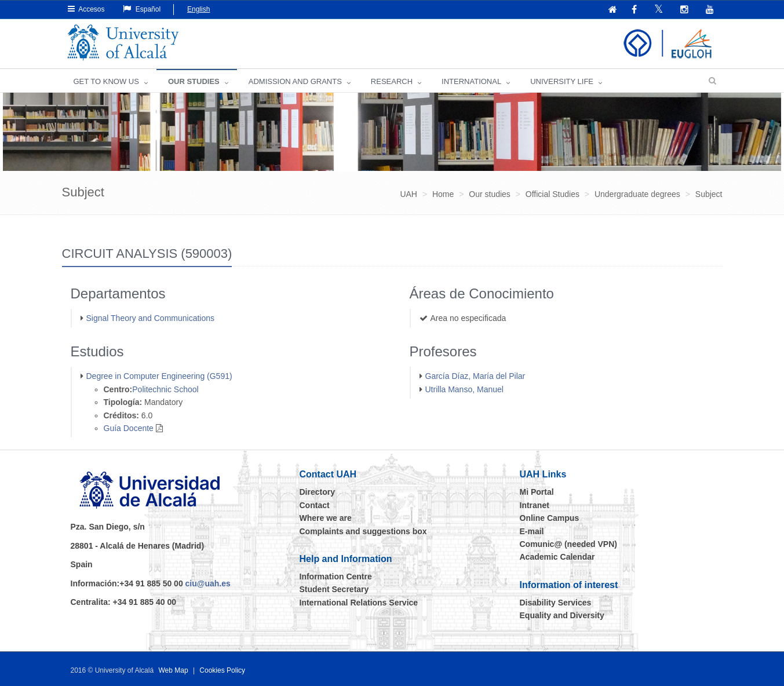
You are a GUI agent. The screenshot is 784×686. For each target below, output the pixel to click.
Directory (317, 492)
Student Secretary (334, 589)
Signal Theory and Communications (151, 318)
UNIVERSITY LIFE (562, 81)
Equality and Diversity (562, 615)
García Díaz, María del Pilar (475, 376)
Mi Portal (537, 492)
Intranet (535, 505)
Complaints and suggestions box (363, 531)
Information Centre (336, 576)
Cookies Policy (222, 670)
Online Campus (550, 518)
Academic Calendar (557, 557)
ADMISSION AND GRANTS (295, 81)
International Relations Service (359, 603)
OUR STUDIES (194, 81)
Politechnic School (165, 389)
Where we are (326, 518)
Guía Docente (129, 428)
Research (392, 81)
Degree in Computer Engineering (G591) (159, 376)
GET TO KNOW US (106, 81)
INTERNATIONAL (471, 81)
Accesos (86, 9)
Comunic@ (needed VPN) (568, 544)
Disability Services (556, 603)
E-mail (532, 531)
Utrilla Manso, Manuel (464, 389)
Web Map (173, 670)
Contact (315, 505)
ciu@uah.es (208, 583)
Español (142, 9)
